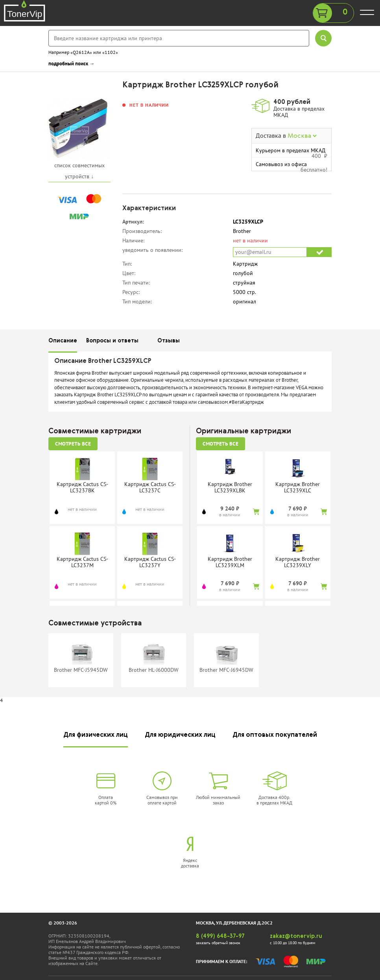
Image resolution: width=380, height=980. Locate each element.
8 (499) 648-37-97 (220, 936)
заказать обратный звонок (218, 943)
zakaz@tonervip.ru (296, 936)
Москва (302, 136)
